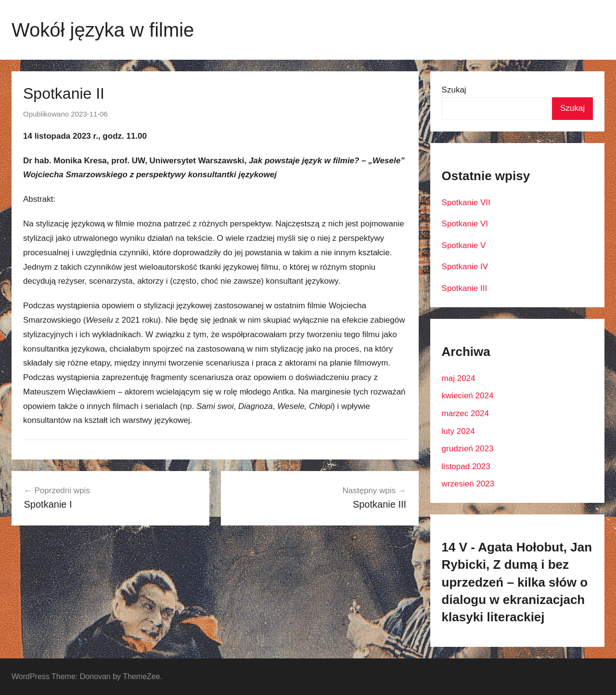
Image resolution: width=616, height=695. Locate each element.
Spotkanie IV (465, 267)
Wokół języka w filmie (103, 30)
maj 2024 (459, 378)
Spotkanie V (464, 245)
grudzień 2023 (468, 449)
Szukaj (454, 90)
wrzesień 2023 (468, 484)
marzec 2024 (465, 413)
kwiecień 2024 (468, 396)
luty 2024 (458, 431)
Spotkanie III (465, 288)
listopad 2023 (466, 466)
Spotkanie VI (465, 224)
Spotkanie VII (466, 203)
